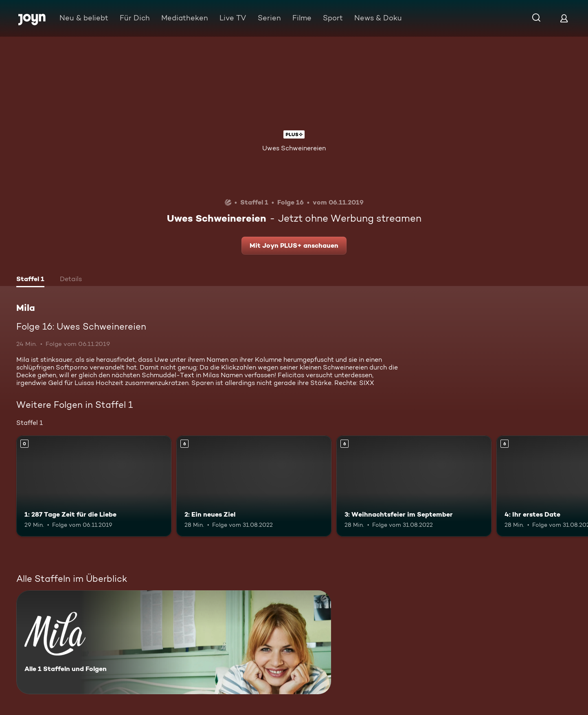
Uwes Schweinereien (294, 148)
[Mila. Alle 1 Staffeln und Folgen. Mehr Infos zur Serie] (174, 642)
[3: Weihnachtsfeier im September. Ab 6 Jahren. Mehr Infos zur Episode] (414, 486)
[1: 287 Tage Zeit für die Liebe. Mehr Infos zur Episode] (94, 486)
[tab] (30, 280)
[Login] (564, 18)
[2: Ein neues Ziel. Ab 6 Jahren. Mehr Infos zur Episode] (254, 486)
